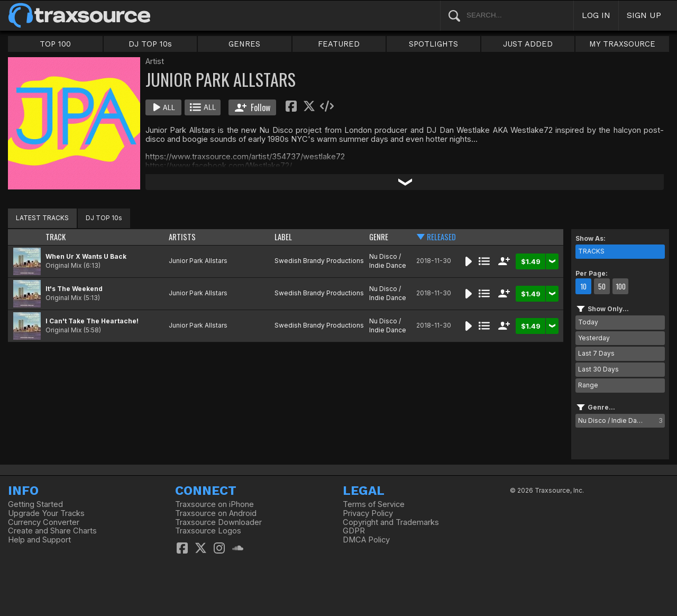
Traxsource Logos (208, 531)
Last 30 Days (598, 369)
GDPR (354, 531)
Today (588, 322)
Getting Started (35, 504)
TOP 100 (55, 44)
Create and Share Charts (52, 531)
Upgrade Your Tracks (46, 513)
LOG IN (596, 15)
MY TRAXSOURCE (622, 44)
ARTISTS (182, 237)
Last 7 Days (596, 353)
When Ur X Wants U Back (86, 256)
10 (583, 286)
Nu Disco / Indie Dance (388, 261)
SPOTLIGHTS (433, 44)
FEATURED (339, 44)
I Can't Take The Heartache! (92, 321)
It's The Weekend (74, 289)
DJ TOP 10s (150, 44)
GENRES (244, 44)
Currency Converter (44, 522)
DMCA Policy (366, 540)
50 (602, 286)
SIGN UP (644, 15)
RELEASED (441, 237)
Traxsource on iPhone (214, 504)
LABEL (283, 237)
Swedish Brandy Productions (319, 261)
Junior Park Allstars (198, 261)
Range (588, 385)
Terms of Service (374, 504)
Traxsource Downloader (218, 522)
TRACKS (591, 251)
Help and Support (39, 540)
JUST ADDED (528, 44)
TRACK (56, 237)
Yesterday (594, 338)
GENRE (379, 237)
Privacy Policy (368, 513)
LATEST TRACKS (42, 218)
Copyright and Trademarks (391, 522)
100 (621, 286)
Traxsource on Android (216, 513)
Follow (253, 107)
